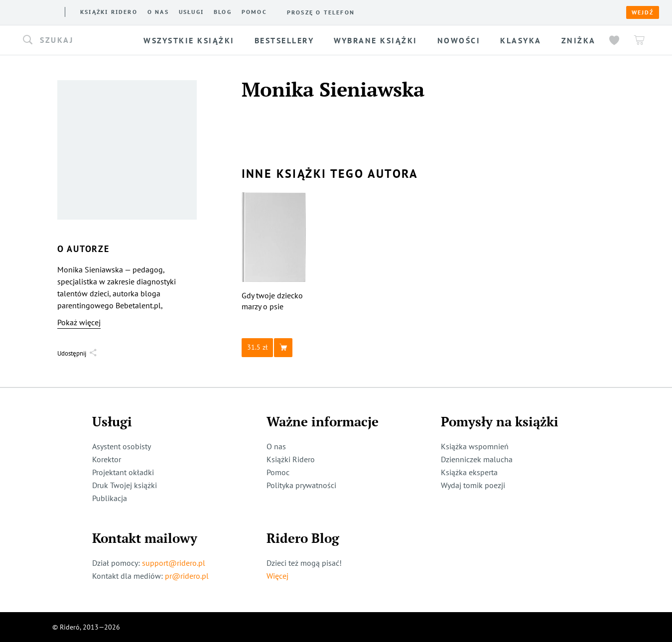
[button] (79, 40)
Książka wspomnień (475, 446)
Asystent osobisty (122, 446)
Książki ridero (109, 12)
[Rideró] (35, 11)
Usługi (191, 12)
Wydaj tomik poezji (473, 485)
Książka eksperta (469, 472)
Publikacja (110, 498)
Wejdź (643, 12)
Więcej (277, 576)
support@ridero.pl (174, 563)
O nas (158, 12)
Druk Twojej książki (125, 485)
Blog (223, 12)
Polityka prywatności (301, 485)
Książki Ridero (291, 459)
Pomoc (254, 12)
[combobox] (79, 40)
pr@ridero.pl (187, 576)
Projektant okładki (123, 472)
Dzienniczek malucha (477, 459)
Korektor (107, 459)
